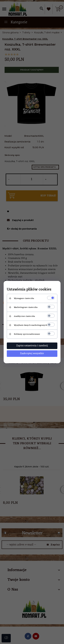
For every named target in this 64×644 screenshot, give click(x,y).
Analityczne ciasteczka (24, 316)
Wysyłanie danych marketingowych (30, 325)
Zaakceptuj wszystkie (32, 354)
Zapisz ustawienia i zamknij (32, 346)
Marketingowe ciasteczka (26, 307)
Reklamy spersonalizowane (27, 334)
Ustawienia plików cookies (29, 290)
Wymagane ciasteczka (24, 298)
